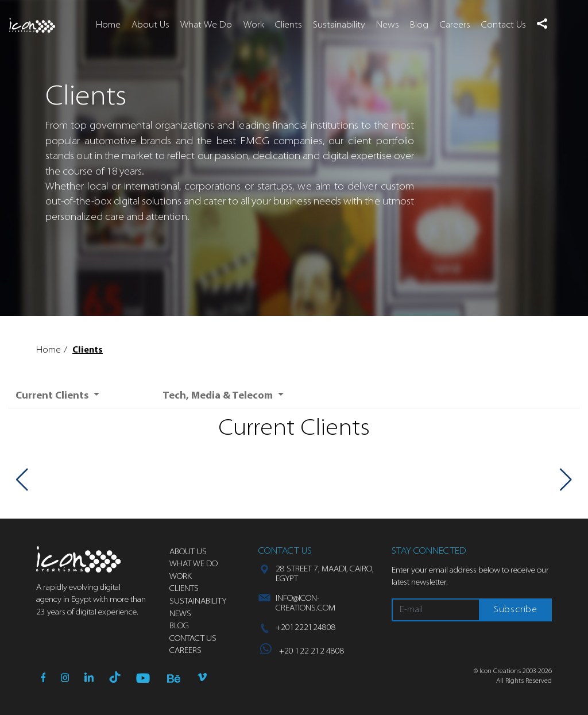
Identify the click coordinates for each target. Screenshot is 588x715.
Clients (289, 25)
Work (254, 25)
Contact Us (504, 25)
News (388, 25)
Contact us (193, 639)
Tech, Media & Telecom (219, 396)
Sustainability (339, 25)
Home (108, 25)
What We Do (206, 25)
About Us (150, 25)
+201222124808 (306, 628)
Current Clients (53, 396)
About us (188, 552)
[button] (542, 24)
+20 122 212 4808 (302, 652)
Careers (455, 25)
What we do (194, 564)
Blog (419, 25)
